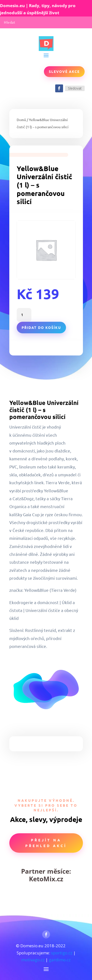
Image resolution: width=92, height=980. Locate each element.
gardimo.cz (60, 960)
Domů (21, 120)
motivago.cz (33, 960)
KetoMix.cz (46, 879)
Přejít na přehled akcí (46, 843)
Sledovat (75, 88)
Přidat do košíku (41, 327)
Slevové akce (64, 71)
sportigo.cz (62, 953)
